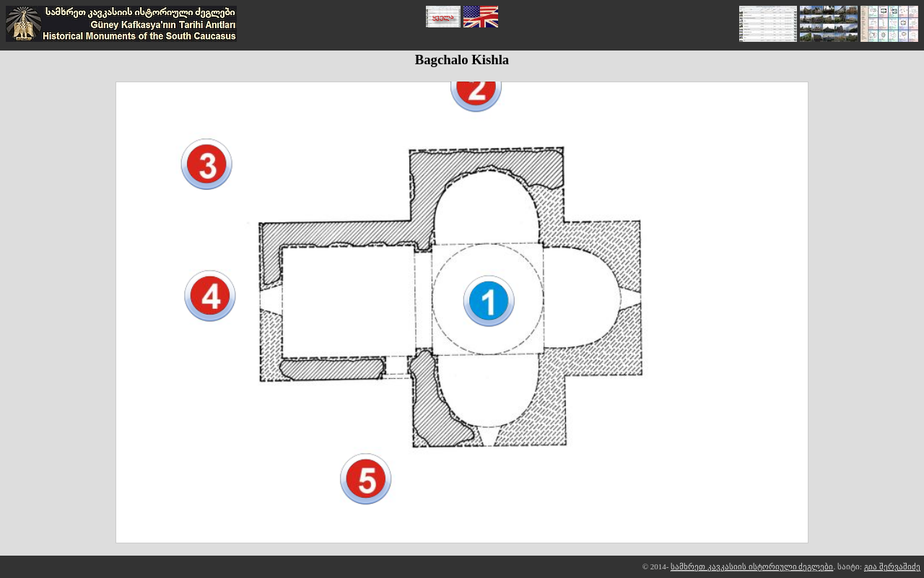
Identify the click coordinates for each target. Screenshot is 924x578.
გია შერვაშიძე (892, 566)
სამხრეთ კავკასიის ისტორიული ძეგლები (752, 566)
